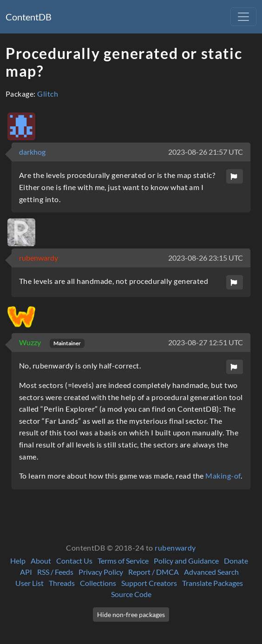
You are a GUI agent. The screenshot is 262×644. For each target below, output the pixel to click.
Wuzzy (31, 342)
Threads (62, 583)
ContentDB (29, 17)
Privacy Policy (101, 572)
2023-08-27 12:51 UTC (206, 342)
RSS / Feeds (55, 572)
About (41, 561)
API (26, 572)
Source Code (131, 594)
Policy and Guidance (186, 561)
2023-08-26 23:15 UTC (206, 258)
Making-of (223, 476)
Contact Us (74, 561)
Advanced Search (211, 572)
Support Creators (149, 583)
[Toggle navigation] (243, 17)
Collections (98, 583)
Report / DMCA (154, 572)
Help (18, 561)
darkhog (32, 152)
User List (29, 583)
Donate (236, 561)
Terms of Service (123, 561)
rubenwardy (39, 258)
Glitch (48, 94)
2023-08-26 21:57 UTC (206, 152)
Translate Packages (213, 583)
